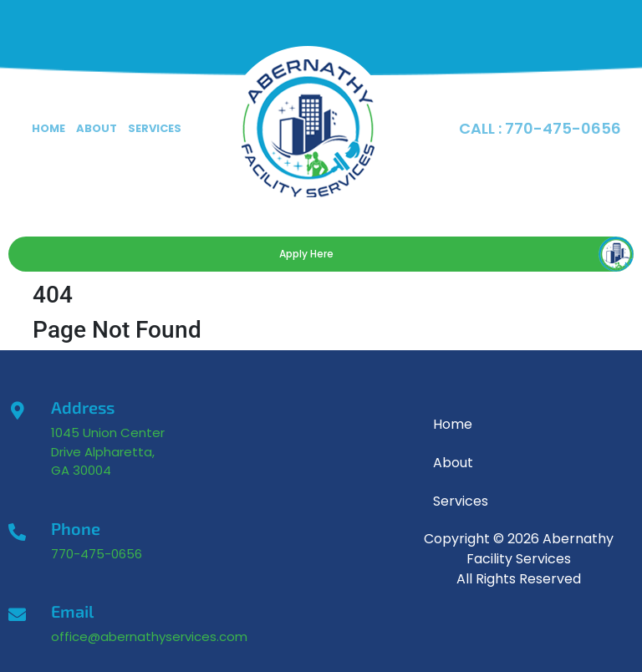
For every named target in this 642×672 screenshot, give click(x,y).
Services (155, 128)
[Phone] (17, 532)
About (97, 128)
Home (48, 128)
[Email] (17, 615)
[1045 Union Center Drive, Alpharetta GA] (290, 514)
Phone (76, 528)
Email (72, 611)
